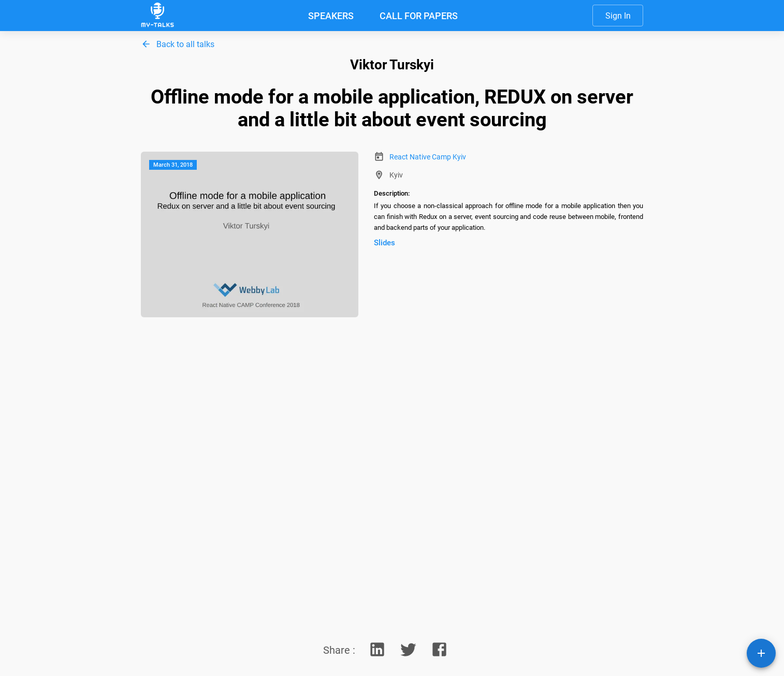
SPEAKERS (331, 16)
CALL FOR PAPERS (419, 16)
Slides (384, 243)
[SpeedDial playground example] (761, 653)
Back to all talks (185, 44)
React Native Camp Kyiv (428, 157)
